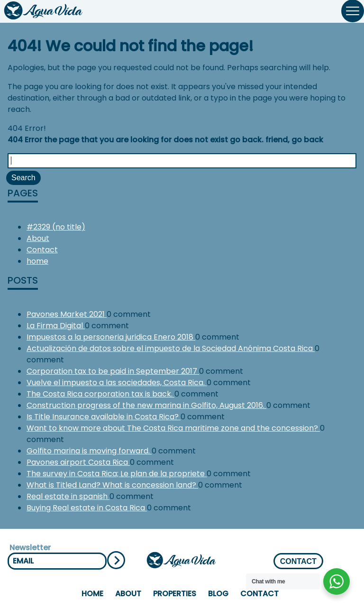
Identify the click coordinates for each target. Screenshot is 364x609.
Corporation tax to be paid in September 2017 (113, 371)
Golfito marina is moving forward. (89, 451)
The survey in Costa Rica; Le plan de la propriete (117, 474)
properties (175, 594)
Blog (218, 594)
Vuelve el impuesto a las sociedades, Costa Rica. (117, 383)
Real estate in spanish (68, 496)
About (38, 238)
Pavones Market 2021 (67, 314)
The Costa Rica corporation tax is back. (100, 394)
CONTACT (298, 561)
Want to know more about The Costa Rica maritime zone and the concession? (173, 428)
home (37, 261)
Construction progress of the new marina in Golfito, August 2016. (146, 405)
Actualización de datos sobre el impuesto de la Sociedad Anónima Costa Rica (171, 348)
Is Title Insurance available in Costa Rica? (104, 417)
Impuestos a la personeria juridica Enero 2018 (111, 337)
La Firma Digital (56, 326)
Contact (42, 250)
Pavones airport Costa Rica (78, 462)
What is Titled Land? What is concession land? (112, 485)
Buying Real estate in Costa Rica (87, 508)
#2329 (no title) (56, 227)
